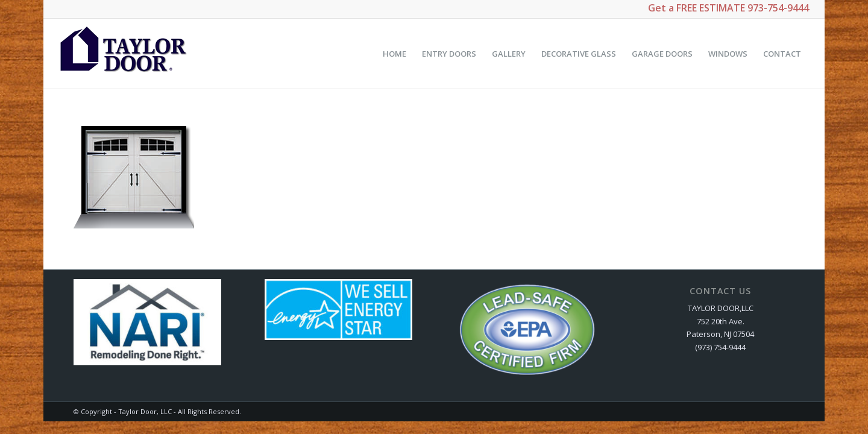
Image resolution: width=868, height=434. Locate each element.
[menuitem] (395, 54)
